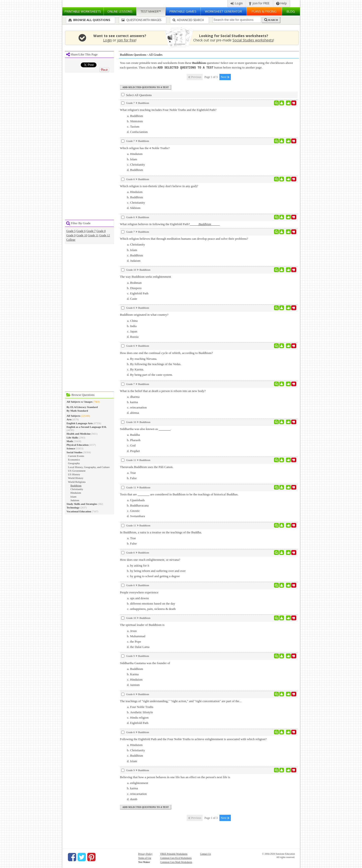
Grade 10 (82, 235)
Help (282, 3)
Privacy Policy (145, 854)
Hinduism (76, 493)
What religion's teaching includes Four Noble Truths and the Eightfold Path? (168, 110)
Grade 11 (93, 235)
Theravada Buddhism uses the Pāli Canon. (147, 467)
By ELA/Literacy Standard (82, 407)
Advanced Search (188, 20)
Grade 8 (101, 231)
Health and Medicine (79, 434)
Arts (69, 419)
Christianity (77, 489)
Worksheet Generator (223, 11)
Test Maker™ (151, 11)
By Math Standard (77, 411)
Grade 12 (105, 235)
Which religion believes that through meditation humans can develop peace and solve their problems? (184, 238)
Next (225, 77)
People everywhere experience (139, 592)
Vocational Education (79, 511)
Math (70, 441)
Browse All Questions (89, 20)
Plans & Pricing (264, 11)
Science (71, 448)
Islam (74, 497)
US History (74, 474)
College (71, 240)
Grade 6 (81, 231)
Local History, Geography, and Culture (89, 467)
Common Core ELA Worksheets (176, 858)
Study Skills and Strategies (82, 504)
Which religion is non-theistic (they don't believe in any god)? (159, 186)
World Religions (77, 482)
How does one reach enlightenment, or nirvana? (150, 559)
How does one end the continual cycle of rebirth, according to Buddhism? (166, 353)
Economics (74, 460)
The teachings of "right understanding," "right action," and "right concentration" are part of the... (181, 701)
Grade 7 (91, 231)
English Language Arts (80, 423)
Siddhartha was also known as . (146, 429)
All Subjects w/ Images (80, 402)
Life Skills (72, 438)
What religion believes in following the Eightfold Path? (170, 224)
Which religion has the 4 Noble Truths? (145, 148)
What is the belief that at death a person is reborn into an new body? (163, 391)
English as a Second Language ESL (87, 427)
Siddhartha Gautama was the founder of (145, 663)
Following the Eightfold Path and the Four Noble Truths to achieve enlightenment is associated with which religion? (193, 739)
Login (237, 3)
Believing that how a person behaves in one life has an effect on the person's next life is (175, 777)
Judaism (75, 500)
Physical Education (78, 445)
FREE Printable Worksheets (174, 854)
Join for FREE (259, 3)
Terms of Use (145, 858)
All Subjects (74, 416)
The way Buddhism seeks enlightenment (146, 276)
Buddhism (76, 485)
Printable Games (183, 11)
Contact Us (205, 854)
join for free (126, 40)
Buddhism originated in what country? (144, 314)
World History (76, 478)
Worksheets (83, 11)
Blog (291, 11)
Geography (74, 463)
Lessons (120, 11)
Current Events (76, 456)
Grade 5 (71, 231)
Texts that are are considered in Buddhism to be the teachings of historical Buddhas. (179, 494)
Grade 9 (71, 235)
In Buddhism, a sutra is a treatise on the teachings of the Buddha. (161, 532)
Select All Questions (137, 95)
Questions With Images (141, 20)
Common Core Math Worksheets (176, 862)
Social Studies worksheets (253, 40)
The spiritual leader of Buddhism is (142, 625)
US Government (77, 471)
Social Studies (75, 452)
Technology (73, 507)
